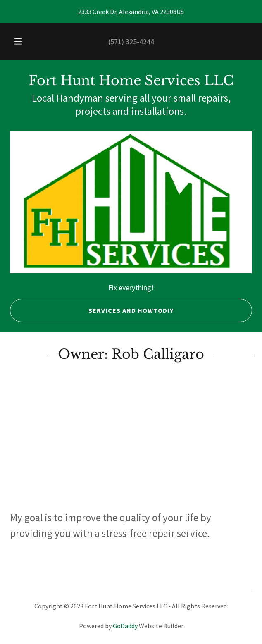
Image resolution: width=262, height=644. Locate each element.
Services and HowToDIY (92, 310)
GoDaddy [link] (125, 626)
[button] (21, 41)
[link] (131, 81)
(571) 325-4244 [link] (131, 42)
